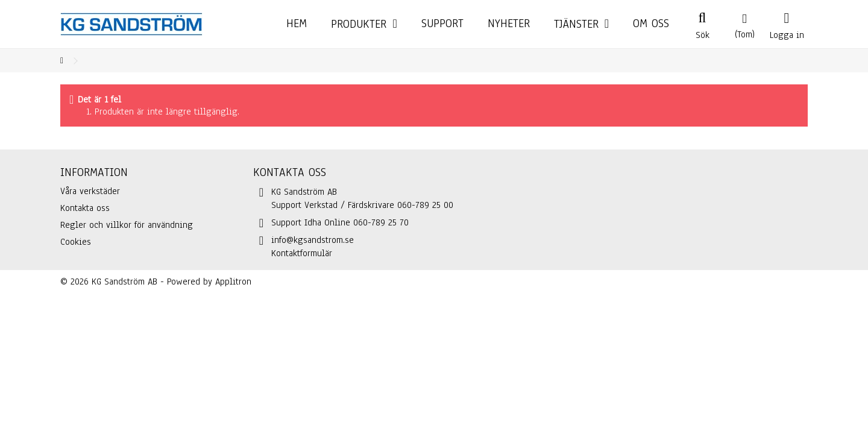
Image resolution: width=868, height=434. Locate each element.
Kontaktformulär (302, 253)
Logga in (787, 34)
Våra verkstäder (90, 191)
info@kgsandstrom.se (313, 240)
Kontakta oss (85, 208)
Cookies (76, 242)
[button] (581, 24)
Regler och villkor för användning (127, 225)
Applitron (233, 281)
